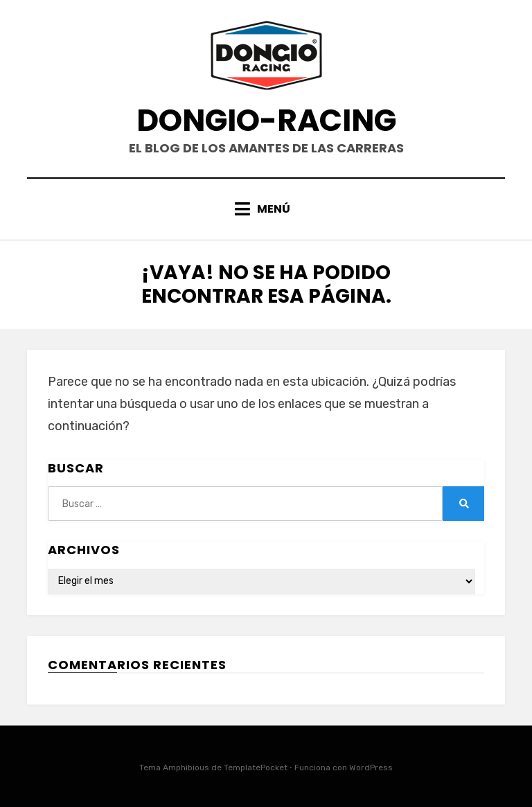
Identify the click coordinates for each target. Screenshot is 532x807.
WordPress (371, 768)
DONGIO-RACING (266, 120)
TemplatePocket (256, 768)
